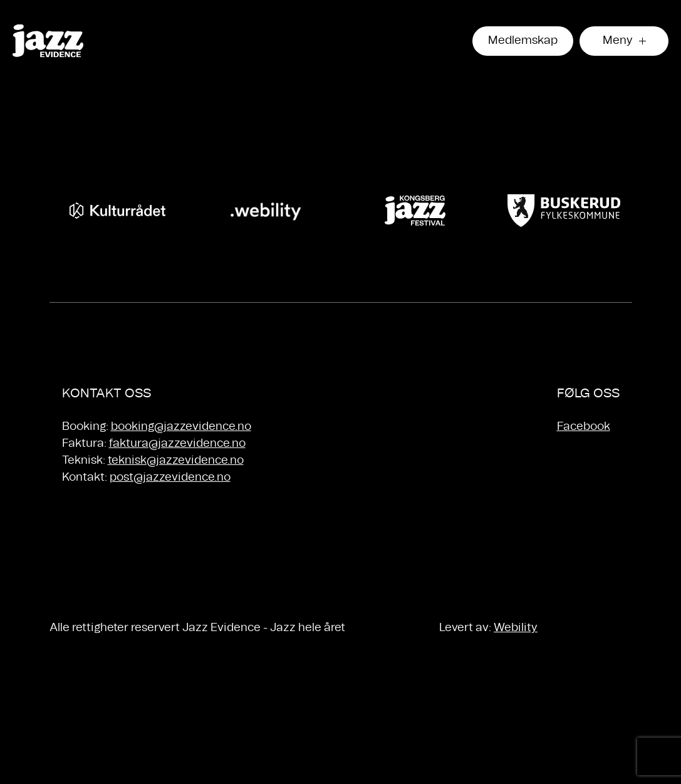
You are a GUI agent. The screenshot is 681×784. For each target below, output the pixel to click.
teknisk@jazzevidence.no (176, 461)
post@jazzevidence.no (170, 478)
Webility (516, 628)
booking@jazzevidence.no (181, 427)
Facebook (584, 427)
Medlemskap (523, 41)
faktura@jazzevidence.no (177, 444)
